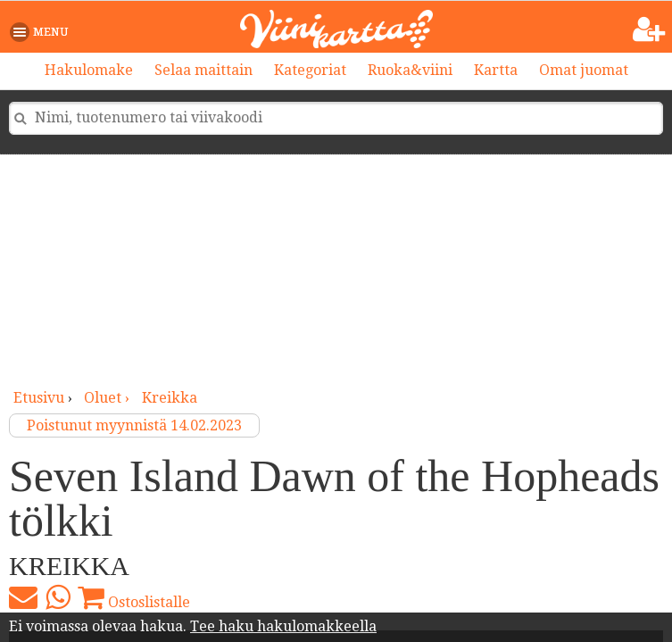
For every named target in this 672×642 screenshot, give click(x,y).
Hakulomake (89, 70)
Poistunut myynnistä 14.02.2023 (134, 425)
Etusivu (39, 398)
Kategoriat (310, 70)
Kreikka (170, 398)
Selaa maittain (203, 70)
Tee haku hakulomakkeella (283, 626)
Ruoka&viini (410, 70)
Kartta (496, 70)
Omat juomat (584, 70)
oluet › (108, 398)
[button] (42, 32)
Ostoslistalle (134, 597)
